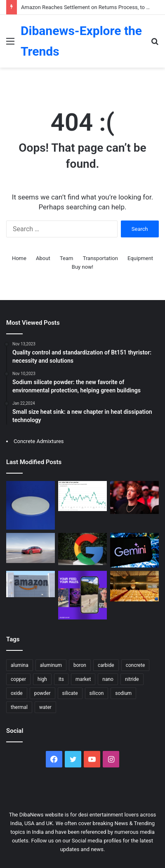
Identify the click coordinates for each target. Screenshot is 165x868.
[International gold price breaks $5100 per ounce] (134, 586)
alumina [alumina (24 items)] (20, 665)
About (43, 258)
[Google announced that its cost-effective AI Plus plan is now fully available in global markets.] (134, 550)
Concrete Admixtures (39, 441)
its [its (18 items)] (61, 679)
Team (67, 258)
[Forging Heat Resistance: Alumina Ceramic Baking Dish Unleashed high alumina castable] (31, 505)
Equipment (140, 258)
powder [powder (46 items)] (42, 693)
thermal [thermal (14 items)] (19, 707)
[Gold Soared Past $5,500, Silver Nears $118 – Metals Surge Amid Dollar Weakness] (82, 496)
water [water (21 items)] (45, 707)
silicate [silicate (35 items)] (70, 693)
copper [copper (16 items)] (18, 679)
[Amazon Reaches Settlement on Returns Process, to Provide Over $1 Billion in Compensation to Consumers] (31, 584)
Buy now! (82, 267)
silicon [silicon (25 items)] (97, 693)
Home (19, 258)
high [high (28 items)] (42, 679)
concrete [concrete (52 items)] (136, 665)
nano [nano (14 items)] (108, 679)
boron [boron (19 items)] (80, 665)
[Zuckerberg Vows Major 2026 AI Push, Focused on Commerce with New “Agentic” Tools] (134, 497)
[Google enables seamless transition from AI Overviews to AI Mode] (82, 549)
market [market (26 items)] (83, 679)
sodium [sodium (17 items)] (123, 693)
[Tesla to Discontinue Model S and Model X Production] (31, 548)
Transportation (100, 258)
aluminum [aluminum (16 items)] (51, 665)
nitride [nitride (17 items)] (132, 679)
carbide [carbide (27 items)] (106, 665)
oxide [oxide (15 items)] (17, 693)
